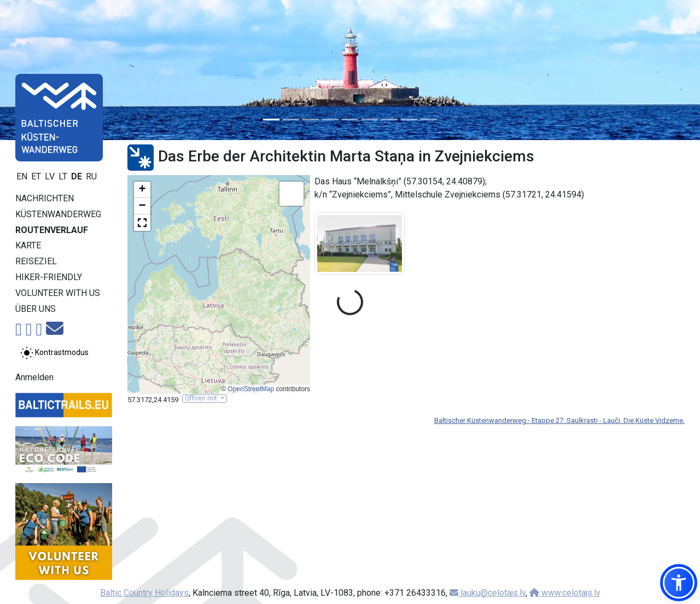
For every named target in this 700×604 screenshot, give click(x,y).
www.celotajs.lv (565, 593)
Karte (28, 245)
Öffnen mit (202, 398)
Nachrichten (45, 198)
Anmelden (34, 377)
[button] (142, 190)
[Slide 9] (429, 120)
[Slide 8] (409, 120)
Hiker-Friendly (49, 277)
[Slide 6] (370, 120)
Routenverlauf (52, 230)
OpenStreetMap (251, 389)
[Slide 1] (271, 120)
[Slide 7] (389, 120)
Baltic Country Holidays (144, 593)
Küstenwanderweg (58, 214)
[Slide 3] (311, 120)
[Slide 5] (350, 120)
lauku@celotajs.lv (488, 593)
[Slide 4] (330, 120)
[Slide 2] (291, 120)
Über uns (36, 309)
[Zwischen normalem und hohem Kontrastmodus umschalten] (54, 353)
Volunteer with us (58, 293)
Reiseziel (36, 261)
